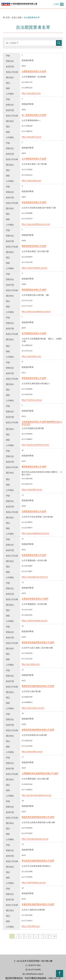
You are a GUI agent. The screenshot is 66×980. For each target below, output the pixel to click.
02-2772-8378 (34, 970)
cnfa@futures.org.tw (35, 974)
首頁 (8, 18)
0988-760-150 (54, 978)
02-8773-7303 (34, 965)
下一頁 (53, 936)
